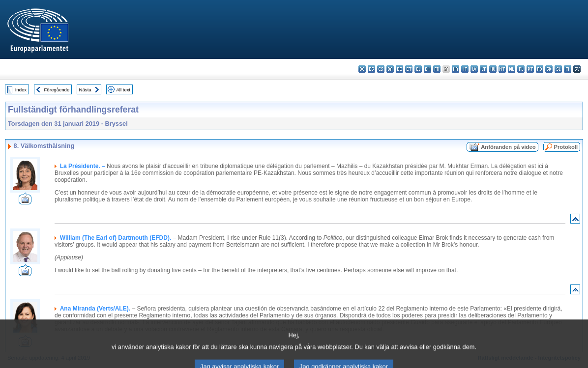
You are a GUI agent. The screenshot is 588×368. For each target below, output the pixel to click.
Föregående (57, 90)
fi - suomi (568, 69)
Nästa (85, 90)
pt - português (530, 69)
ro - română (540, 69)
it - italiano (465, 69)
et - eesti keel (409, 69)
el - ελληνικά (418, 69)
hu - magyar (493, 69)
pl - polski (521, 69)
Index (21, 90)
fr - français (437, 69)
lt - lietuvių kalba (484, 69)
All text (123, 90)
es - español (371, 69)
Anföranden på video (508, 147)
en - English (427, 69)
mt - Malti (502, 69)
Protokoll (566, 147)
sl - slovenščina (558, 69)
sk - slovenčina (549, 69)
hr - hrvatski (456, 69)
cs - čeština (381, 69)
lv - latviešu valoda (474, 69)
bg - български (362, 69)
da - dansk (390, 69)
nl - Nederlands (512, 69)
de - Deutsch (399, 69)
